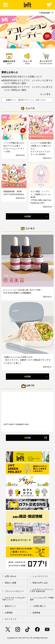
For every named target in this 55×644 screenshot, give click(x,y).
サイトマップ (9, 619)
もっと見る (47, 94)
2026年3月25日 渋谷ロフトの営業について (22, 77)
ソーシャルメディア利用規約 (42, 599)
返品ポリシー (9, 606)
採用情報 (35, 613)
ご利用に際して (38, 606)
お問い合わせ (9, 576)
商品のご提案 (9, 583)
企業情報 (7, 613)
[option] (27, 32)
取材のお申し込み (39, 583)
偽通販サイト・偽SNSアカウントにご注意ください (29, 100)
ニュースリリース (39, 576)
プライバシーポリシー (13, 591)
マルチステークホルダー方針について (14, 599)
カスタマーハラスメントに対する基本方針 (42, 590)
